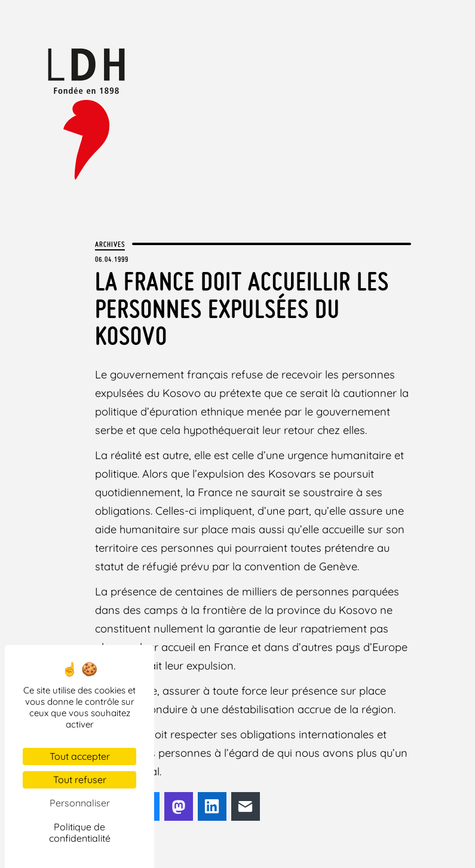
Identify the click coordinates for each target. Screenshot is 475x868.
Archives (110, 244)
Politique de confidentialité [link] (80, 832)
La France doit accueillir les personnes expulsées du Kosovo (242, 308)
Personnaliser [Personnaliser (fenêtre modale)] (80, 803)
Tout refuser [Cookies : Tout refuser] (80, 780)
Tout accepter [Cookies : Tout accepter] (80, 756)
